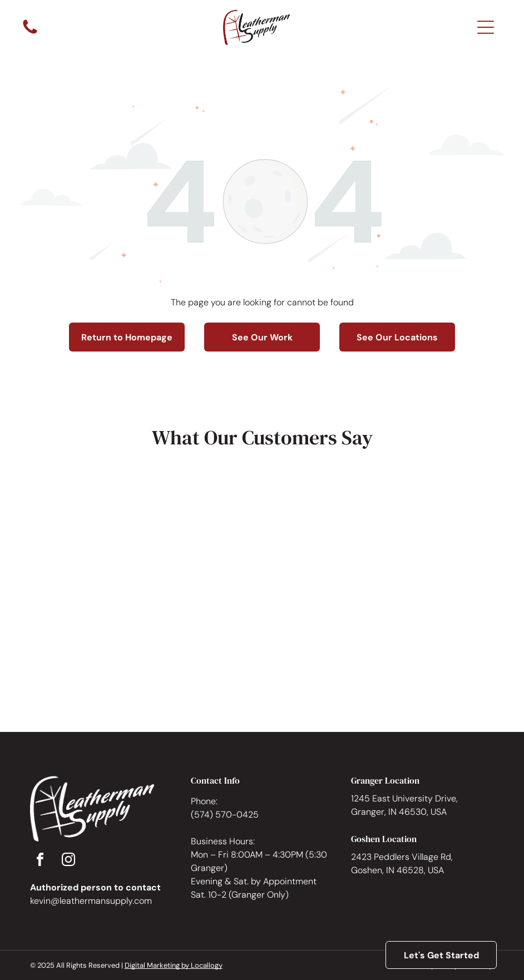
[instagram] (68, 861)
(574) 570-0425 (225, 815)
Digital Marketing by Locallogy (174, 965)
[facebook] (40, 861)
